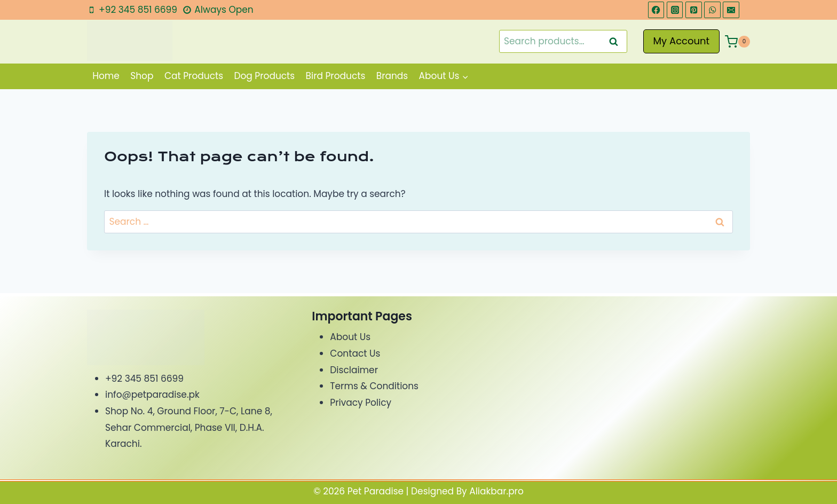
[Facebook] (656, 10)
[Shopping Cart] (737, 42)
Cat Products (194, 76)
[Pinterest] (694, 10)
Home (106, 76)
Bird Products (336, 76)
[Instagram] (675, 10)
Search (617, 41)
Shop (142, 76)
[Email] (731, 10)
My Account (682, 41)
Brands (392, 76)
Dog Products (264, 76)
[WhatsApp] (712, 10)
